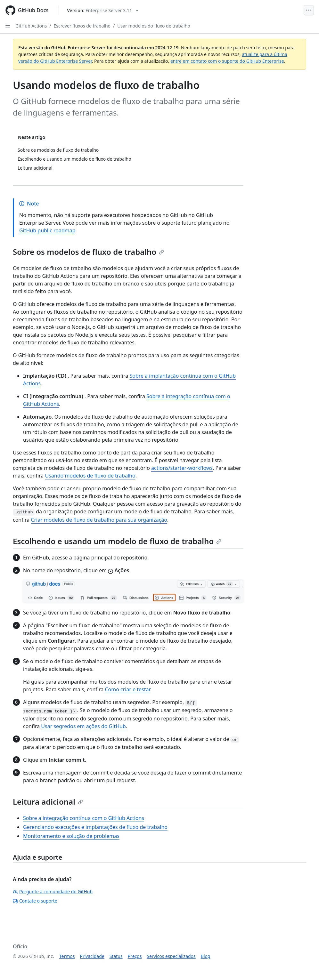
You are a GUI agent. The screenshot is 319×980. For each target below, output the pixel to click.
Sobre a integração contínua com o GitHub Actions (84, 818)
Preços (135, 956)
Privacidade (92, 956)
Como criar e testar (127, 689)
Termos (67, 956)
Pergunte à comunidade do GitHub (53, 892)
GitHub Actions (31, 26)
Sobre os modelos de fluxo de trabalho (88, 252)
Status (116, 956)
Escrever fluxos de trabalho (82, 26)
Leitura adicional (48, 802)
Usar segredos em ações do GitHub (83, 726)
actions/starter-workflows (182, 468)
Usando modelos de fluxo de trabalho (90, 476)
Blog (206, 956)
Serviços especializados (171, 956)
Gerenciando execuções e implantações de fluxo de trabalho (95, 827)
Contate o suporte (35, 901)
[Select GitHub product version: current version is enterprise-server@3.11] (103, 10)
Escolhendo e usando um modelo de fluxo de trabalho (117, 541)
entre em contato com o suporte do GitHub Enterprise (227, 61)
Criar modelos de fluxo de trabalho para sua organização (99, 520)
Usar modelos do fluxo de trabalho (154, 26)
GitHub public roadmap (47, 230)
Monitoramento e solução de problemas (71, 836)
